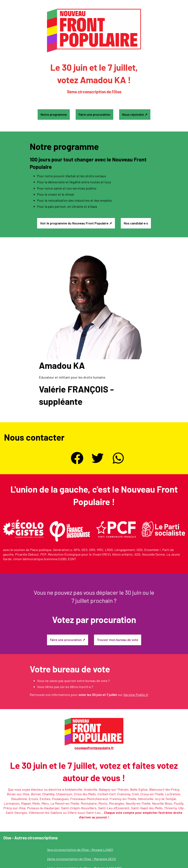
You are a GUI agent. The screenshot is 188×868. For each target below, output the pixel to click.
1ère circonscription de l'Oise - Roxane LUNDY (80, 850)
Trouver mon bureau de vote (118, 640)
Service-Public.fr (136, 695)
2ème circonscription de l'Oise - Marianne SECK (82, 859)
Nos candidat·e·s (136, 223)
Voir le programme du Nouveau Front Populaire (74, 223)
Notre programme (54, 114)
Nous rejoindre (133, 114)
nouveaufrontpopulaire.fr (94, 748)
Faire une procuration (94, 114)
